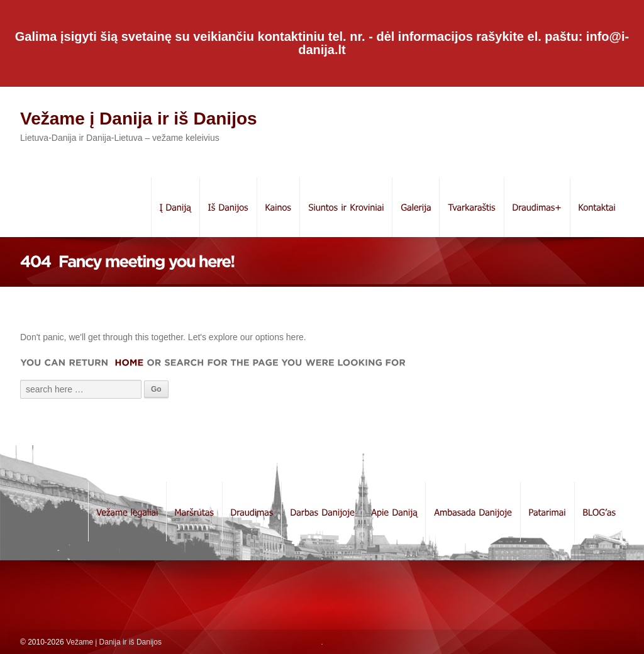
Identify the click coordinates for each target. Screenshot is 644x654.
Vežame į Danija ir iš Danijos (139, 119)
